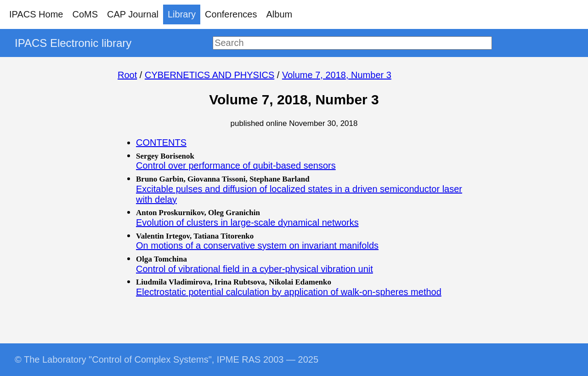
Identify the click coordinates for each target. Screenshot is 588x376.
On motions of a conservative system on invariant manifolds (257, 245)
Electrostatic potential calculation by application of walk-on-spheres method (289, 292)
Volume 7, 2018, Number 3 (337, 75)
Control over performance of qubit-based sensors (236, 165)
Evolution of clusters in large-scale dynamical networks (247, 222)
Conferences (231, 14)
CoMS (85, 14)
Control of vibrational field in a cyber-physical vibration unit (254, 269)
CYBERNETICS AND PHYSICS (209, 75)
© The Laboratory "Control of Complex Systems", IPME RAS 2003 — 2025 (167, 359)
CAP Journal (133, 14)
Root (127, 75)
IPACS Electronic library (73, 43)
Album (280, 14)
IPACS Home (36, 14)
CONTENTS (161, 142)
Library (182, 14)
